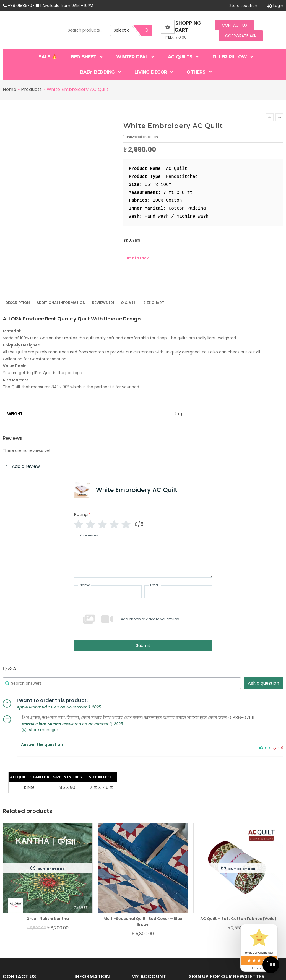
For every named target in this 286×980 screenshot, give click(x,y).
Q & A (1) (129, 303)
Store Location (243, 6)
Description (18, 303)
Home (10, 89)
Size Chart (154, 303)
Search (147, 30)
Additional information (61, 303)
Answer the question (42, 744)
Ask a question (263, 683)
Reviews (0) (103, 303)
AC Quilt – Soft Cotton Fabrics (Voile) (238, 919)
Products (32, 89)
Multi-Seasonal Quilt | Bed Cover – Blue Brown (143, 922)
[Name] (108, 592)
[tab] (18, 303)
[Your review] (143, 557)
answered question (141, 137)
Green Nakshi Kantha (48, 919)
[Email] (178, 592)
